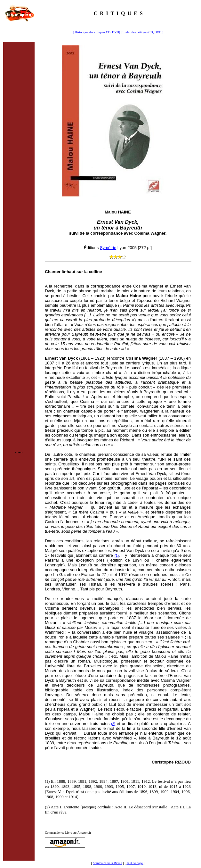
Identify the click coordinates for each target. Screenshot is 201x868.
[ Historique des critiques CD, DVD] (96, 32)
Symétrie (108, 248)
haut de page (135, 863)
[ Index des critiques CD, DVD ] (142, 32)
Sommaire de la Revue (107, 863)
